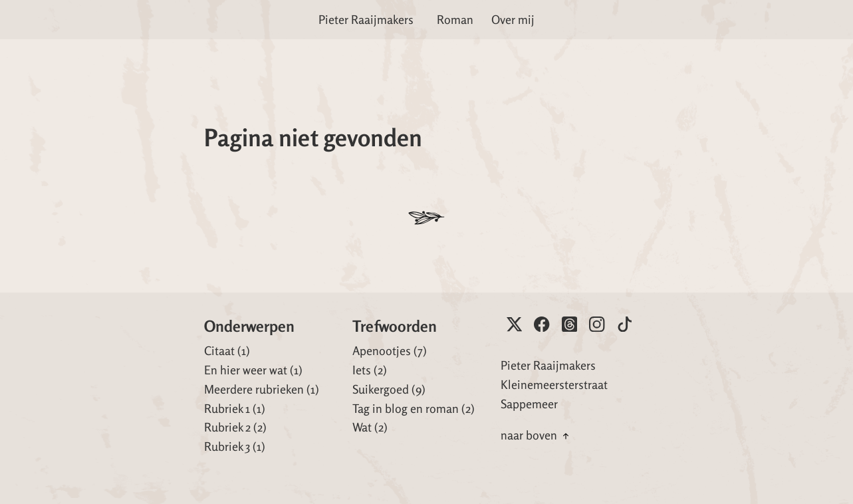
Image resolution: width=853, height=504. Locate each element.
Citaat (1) (227, 350)
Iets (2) (370, 370)
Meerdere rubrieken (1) (262, 389)
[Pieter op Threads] (569, 324)
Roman (455, 19)
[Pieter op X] (514, 324)
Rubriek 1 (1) (235, 408)
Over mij (513, 19)
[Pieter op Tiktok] (625, 324)
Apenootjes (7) (390, 350)
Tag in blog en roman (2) (414, 408)
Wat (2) (370, 427)
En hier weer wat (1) (253, 370)
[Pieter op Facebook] (542, 324)
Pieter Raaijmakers (366, 19)
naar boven (536, 435)
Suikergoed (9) (389, 389)
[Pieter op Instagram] (597, 324)
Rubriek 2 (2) (235, 427)
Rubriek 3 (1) (235, 446)
